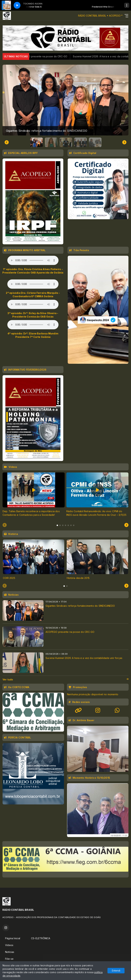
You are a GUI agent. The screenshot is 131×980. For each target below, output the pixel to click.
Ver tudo (65, 680)
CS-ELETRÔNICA (41, 938)
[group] (65, 100)
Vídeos (9, 945)
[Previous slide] (5, 525)
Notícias (10, 952)
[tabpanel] (34, 496)
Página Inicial (13, 938)
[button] (37, 142)
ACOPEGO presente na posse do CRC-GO (51, 56)
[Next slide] (124, 142)
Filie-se (9, 959)
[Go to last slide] (7, 142)
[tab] (57, 525)
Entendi (116, 971)
